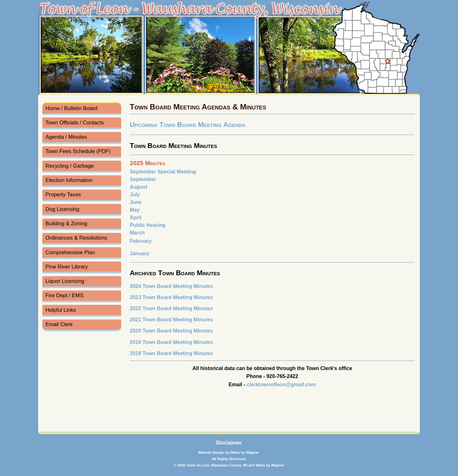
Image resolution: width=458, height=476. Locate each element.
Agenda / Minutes (66, 137)
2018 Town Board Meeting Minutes (171, 353)
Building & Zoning (66, 224)
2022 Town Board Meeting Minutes (171, 308)
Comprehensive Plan (70, 252)
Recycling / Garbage (70, 166)
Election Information (69, 180)
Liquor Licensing (65, 281)
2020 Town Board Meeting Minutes (171, 331)
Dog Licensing (62, 209)
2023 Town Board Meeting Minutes (171, 297)
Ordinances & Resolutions (76, 238)
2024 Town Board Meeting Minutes (171, 286)
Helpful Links (61, 310)
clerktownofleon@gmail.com (281, 385)
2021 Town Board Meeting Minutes (171, 320)
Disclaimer (229, 443)
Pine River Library (67, 267)
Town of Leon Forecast (80, 418)
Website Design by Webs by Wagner (229, 452)
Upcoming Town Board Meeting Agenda (188, 125)
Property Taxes (63, 195)
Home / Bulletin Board (71, 108)
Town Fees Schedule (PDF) (78, 151)
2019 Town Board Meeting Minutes (171, 342)
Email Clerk (59, 324)
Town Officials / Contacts (75, 123)
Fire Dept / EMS (64, 295)
